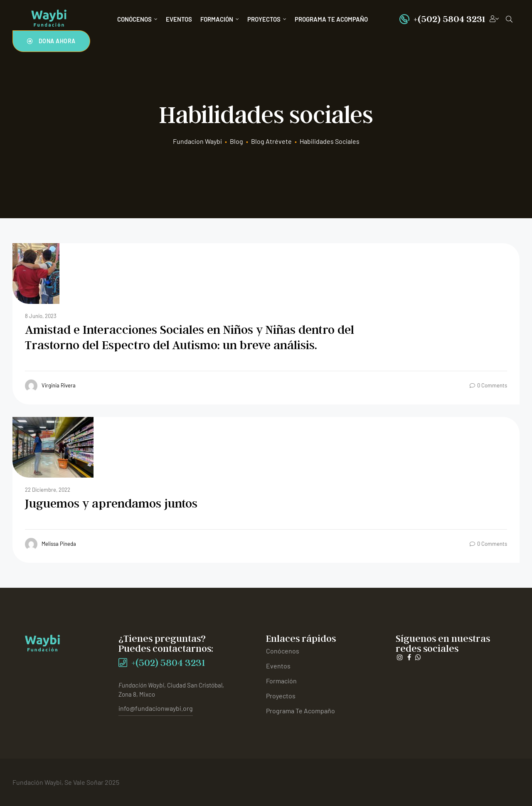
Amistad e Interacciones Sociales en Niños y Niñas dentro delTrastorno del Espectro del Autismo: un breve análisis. (190, 337)
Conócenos (137, 19)
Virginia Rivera (50, 386)
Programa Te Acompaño (331, 19)
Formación (220, 19)
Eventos (179, 19)
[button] (51, 41)
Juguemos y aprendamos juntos (111, 503)
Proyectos (267, 19)
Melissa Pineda (50, 544)
